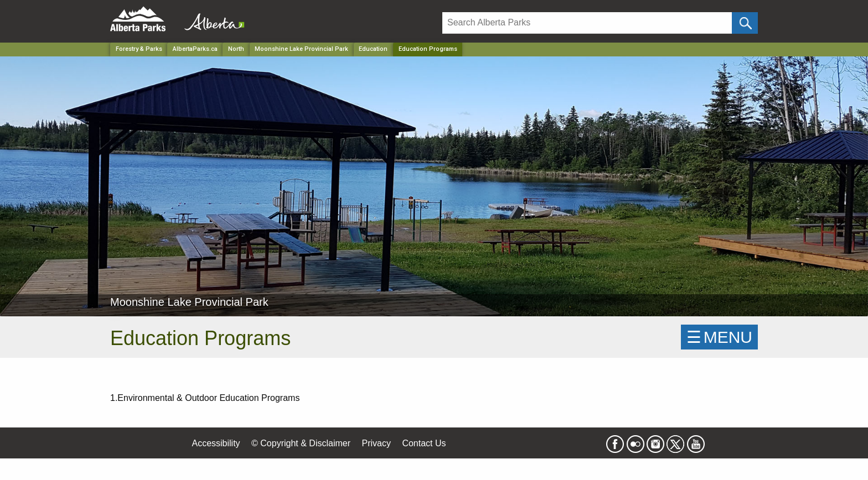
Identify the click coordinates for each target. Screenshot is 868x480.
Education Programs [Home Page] (428, 49)
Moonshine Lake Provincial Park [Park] (301, 49)
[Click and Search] (745, 23)
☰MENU (719, 337)
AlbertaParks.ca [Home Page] (195, 49)
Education (373, 49)
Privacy (376, 443)
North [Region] (236, 49)
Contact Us (424, 443)
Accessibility (216, 443)
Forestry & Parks (139, 49)
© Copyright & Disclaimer (301, 443)
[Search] (587, 23)
